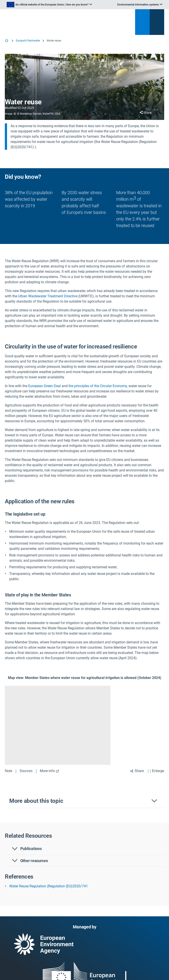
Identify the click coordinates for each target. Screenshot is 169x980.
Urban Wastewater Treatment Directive (48, 296)
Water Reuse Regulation (28, 886)
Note (9, 771)
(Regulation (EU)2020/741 (67, 886)
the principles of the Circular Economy (98, 386)
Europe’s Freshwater (28, 41)
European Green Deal (44, 386)
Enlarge (156, 771)
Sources (26, 771)
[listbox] (49, 5)
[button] (84, 801)
